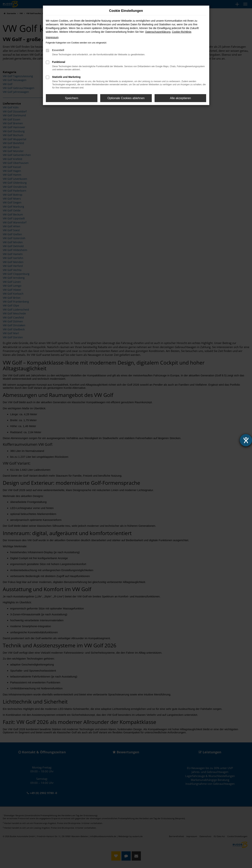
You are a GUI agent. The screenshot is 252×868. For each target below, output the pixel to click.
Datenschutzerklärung (158, 32)
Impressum (52, 37)
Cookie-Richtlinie (182, 32)
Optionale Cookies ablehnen (126, 98)
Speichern (72, 98)
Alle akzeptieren (180, 98)
